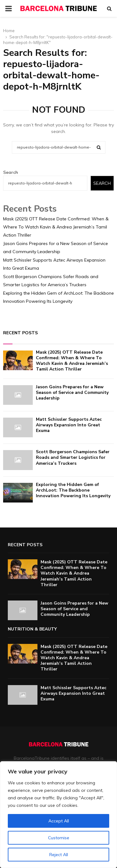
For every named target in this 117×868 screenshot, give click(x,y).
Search (11, 172)
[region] (58, 815)
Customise (59, 838)
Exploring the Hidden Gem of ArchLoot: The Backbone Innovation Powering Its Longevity (73, 490)
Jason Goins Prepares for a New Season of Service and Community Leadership (72, 392)
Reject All (59, 855)
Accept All (59, 821)
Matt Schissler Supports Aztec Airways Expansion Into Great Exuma (69, 425)
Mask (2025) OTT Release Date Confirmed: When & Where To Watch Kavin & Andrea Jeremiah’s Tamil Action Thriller (56, 227)
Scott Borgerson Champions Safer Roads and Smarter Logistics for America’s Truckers (73, 457)
